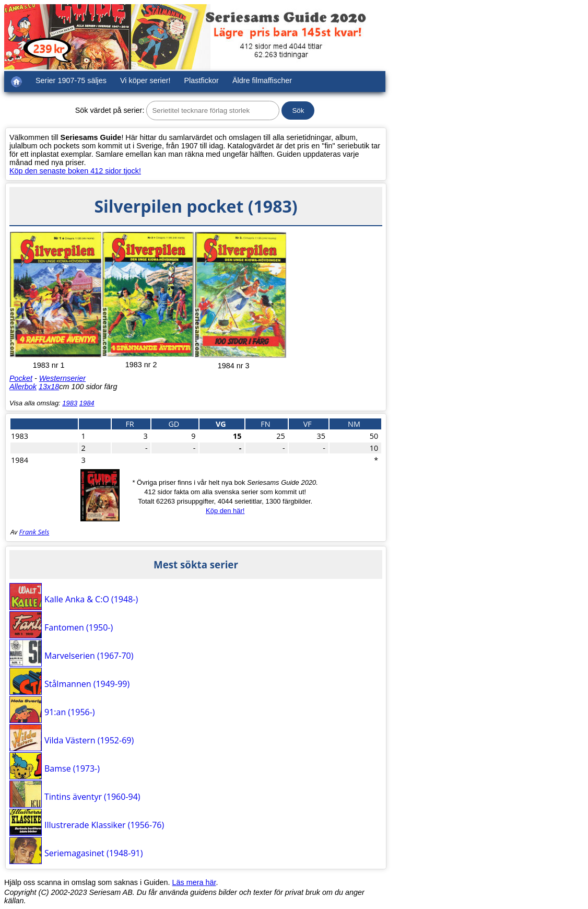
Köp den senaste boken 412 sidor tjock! (75, 171)
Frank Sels (34, 532)
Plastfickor (202, 80)
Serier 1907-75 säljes (71, 80)
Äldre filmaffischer (262, 80)
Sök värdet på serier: (110, 110)
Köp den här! (225, 511)
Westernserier (62, 378)
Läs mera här (194, 882)
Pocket (21, 378)
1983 (70, 403)
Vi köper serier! (145, 80)
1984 (87, 403)
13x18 (49, 387)
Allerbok (23, 387)
